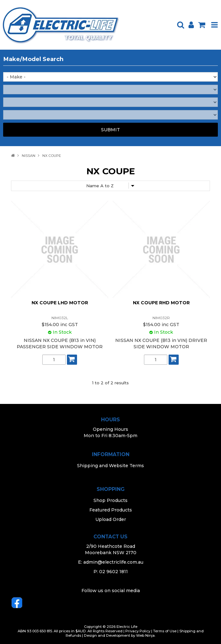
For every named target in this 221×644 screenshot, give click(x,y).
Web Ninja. (146, 635)
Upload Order (111, 519)
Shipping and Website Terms (110, 466)
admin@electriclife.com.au (113, 562)
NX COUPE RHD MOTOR (161, 303)
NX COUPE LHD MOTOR (60, 303)
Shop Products (110, 500)
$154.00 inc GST (60, 325)
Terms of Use (165, 631)
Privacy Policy (138, 631)
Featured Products (111, 510)
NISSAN (29, 156)
